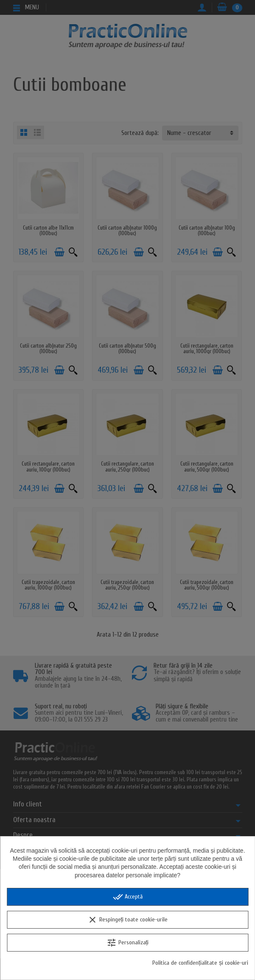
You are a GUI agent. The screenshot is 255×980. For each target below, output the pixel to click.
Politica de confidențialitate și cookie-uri (200, 963)
